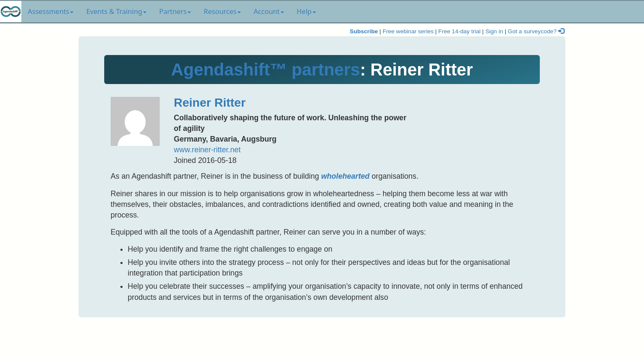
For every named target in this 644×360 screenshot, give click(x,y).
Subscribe (364, 31)
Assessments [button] (51, 12)
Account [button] (269, 12)
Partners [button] (175, 12)
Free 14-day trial (459, 31)
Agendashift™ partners (266, 70)
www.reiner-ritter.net (207, 150)
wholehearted (345, 176)
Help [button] (306, 12)
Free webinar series (408, 31)
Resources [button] (222, 12)
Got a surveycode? (536, 31)
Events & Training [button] (116, 12)
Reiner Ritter (210, 103)
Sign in (494, 31)
